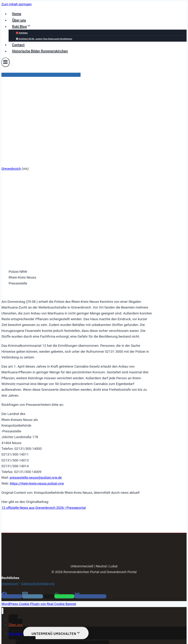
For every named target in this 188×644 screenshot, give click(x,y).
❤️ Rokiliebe (22, 33)
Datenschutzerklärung (38, 584)
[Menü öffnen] (5, 62)
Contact (18, 45)
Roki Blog (16, 633)
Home (17, 14)
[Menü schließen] (3, 611)
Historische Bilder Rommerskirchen (40, 51)
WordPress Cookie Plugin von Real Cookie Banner (39, 604)
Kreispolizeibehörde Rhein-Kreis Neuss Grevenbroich (41, 75)
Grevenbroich (11, 169)
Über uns (19, 20)
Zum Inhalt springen (17, 4)
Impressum (10, 584)
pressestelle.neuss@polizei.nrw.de (36, 478)
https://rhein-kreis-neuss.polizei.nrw (37, 483)
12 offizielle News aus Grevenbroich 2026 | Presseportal (44, 508)
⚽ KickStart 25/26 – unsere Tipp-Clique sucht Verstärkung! (44, 39)
